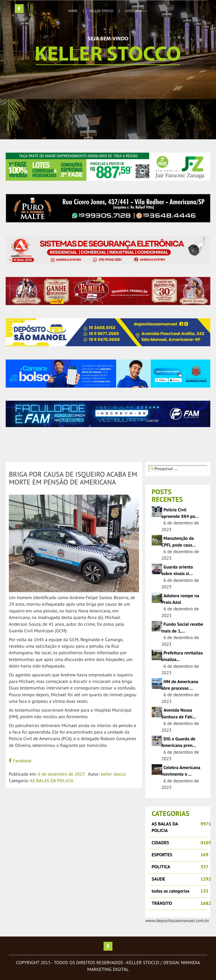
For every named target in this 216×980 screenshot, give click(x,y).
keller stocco (113, 774)
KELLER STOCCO (101, 11)
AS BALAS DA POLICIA (51, 780)
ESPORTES (162, 855)
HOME (73, 11)
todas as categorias (171, 891)
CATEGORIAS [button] (136, 11)
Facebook (20, 761)
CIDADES (160, 843)
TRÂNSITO (162, 903)
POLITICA (161, 867)
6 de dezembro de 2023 (61, 774)
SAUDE (158, 879)
